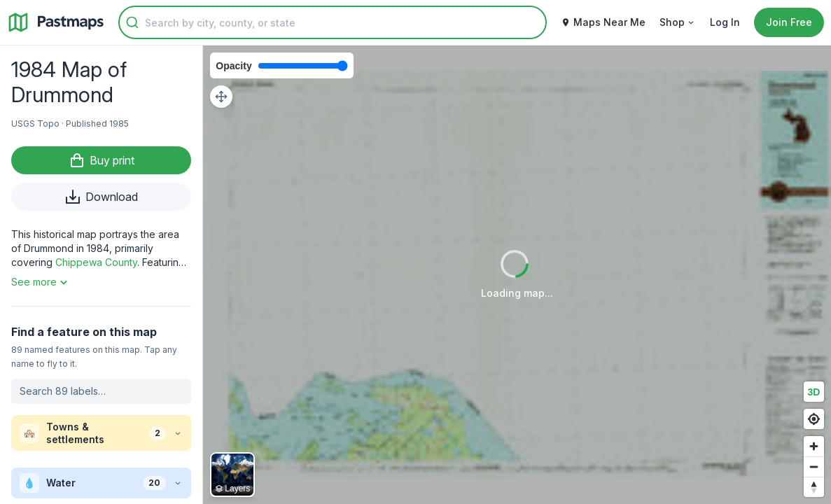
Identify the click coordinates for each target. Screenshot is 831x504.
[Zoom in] (814, 446)
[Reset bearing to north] (814, 487)
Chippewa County (96, 262)
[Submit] (132, 22)
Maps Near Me (603, 22)
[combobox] (333, 22)
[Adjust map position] (221, 97)
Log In (725, 22)
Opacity (233, 66)
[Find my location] (814, 419)
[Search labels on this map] (101, 391)
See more (41, 282)
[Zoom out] (814, 467)
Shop (678, 22)
